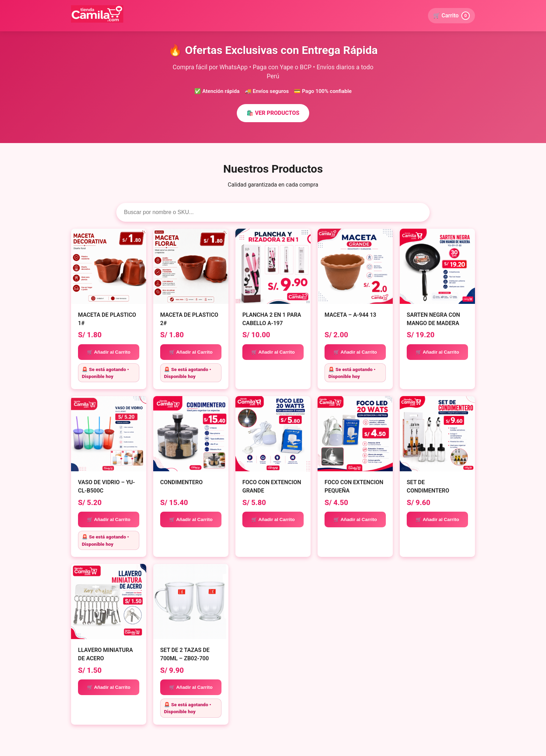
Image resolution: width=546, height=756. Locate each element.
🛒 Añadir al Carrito (109, 352)
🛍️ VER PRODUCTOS (273, 113)
